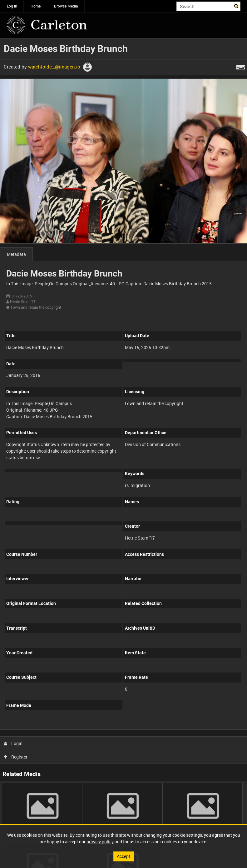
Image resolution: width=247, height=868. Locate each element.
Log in (12, 6)
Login (13, 743)
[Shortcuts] (241, 66)
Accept (124, 856)
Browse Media (66, 6)
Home (36, 6)
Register (16, 757)
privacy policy (100, 842)
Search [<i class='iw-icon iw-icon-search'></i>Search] (237, 6)
